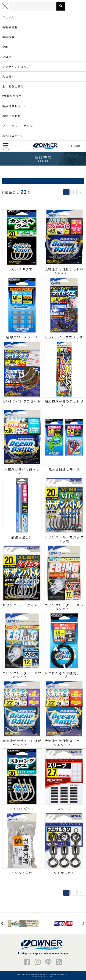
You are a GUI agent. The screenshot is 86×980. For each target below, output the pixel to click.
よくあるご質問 (13, 86)
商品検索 (8, 37)
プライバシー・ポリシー (19, 126)
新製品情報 (10, 27)
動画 (5, 47)
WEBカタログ (12, 96)
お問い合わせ (11, 116)
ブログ (7, 57)
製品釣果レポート (15, 106)
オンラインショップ (16, 66)
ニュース (8, 17)
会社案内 (8, 76)
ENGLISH (76, 146)
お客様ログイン (13, 136)
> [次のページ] (81, 192)
